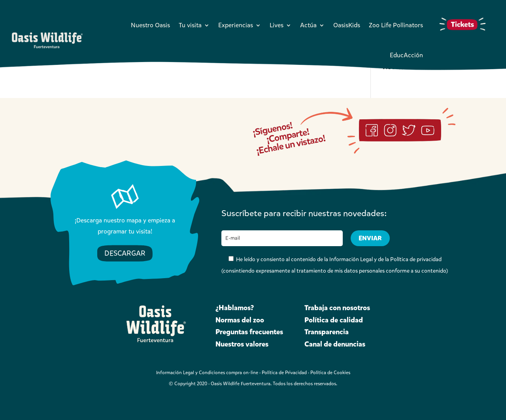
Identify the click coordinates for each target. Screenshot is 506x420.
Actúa (308, 25)
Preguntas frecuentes (249, 332)
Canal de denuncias (335, 344)
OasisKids (347, 25)
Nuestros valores (242, 344)
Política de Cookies (330, 373)
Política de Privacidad (284, 373)
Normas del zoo (240, 320)
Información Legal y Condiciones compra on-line (207, 373)
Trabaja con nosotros (337, 308)
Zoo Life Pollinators (396, 25)
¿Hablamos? (235, 308)
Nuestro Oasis (150, 25)
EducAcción (406, 55)
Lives (277, 25)
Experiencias (236, 25)
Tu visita (190, 25)
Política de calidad (334, 320)
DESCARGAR (125, 253)
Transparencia (327, 332)
